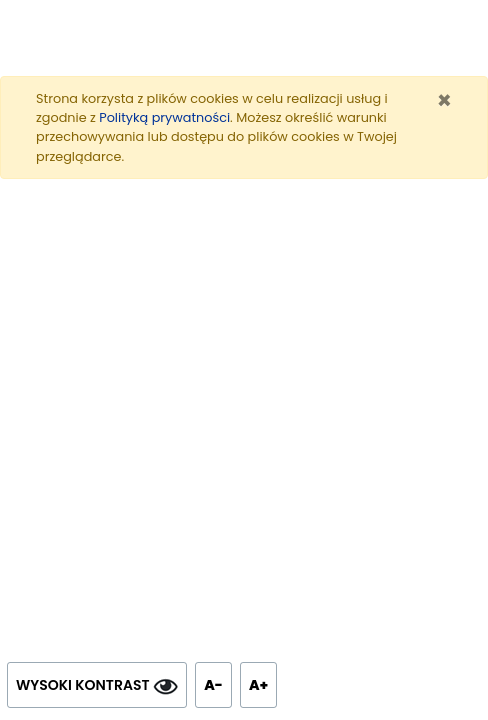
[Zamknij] (444, 101)
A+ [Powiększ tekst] (263, 680)
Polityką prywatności (164, 117)
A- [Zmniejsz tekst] (218, 680)
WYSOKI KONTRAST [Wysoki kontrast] (97, 685)
